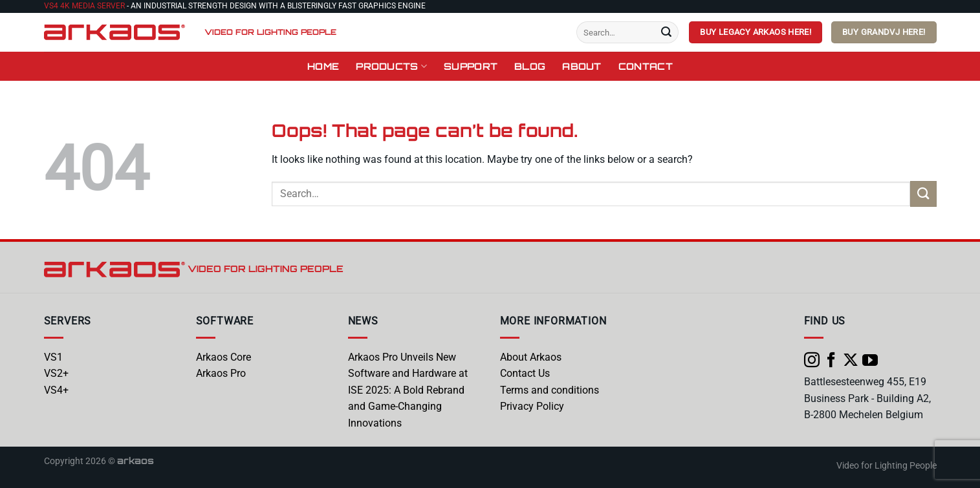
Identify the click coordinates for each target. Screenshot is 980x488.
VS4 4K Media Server (84, 6)
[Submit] (666, 32)
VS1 (53, 357)
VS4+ (56, 390)
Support (471, 66)
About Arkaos (531, 357)
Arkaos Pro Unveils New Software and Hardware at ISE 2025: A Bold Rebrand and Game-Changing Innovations (408, 390)
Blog (530, 66)
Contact (646, 66)
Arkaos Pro (221, 373)
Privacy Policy (532, 406)
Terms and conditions (550, 390)
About (582, 66)
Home (323, 66)
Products (391, 66)
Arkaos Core (223, 357)
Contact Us (525, 373)
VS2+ (56, 373)
